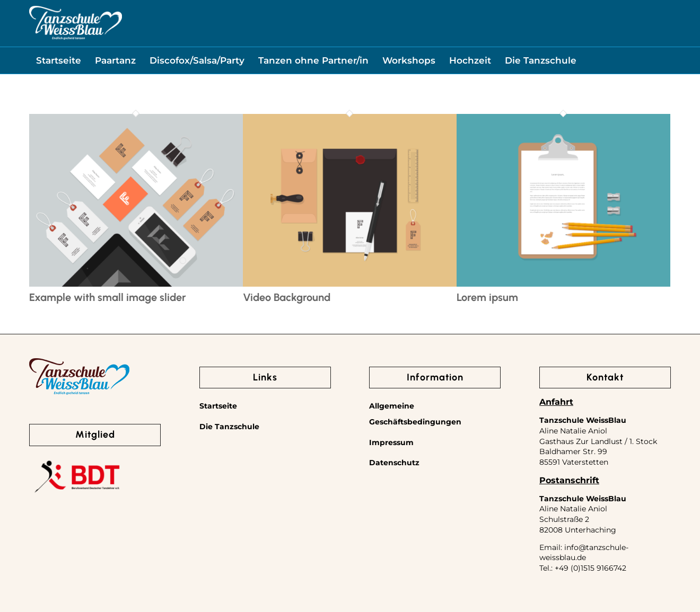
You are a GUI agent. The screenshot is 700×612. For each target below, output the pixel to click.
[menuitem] (59, 60)
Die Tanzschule (229, 427)
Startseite (218, 406)
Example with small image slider (108, 297)
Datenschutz (394, 463)
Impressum (391, 442)
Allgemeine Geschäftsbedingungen (415, 414)
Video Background (287, 297)
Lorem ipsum (487, 297)
